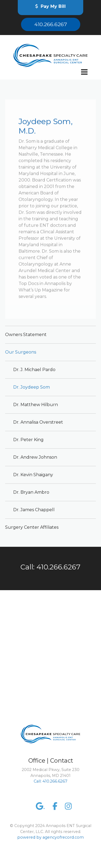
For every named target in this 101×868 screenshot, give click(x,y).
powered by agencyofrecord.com (50, 837)
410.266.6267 (51, 24)
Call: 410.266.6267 (50, 567)
